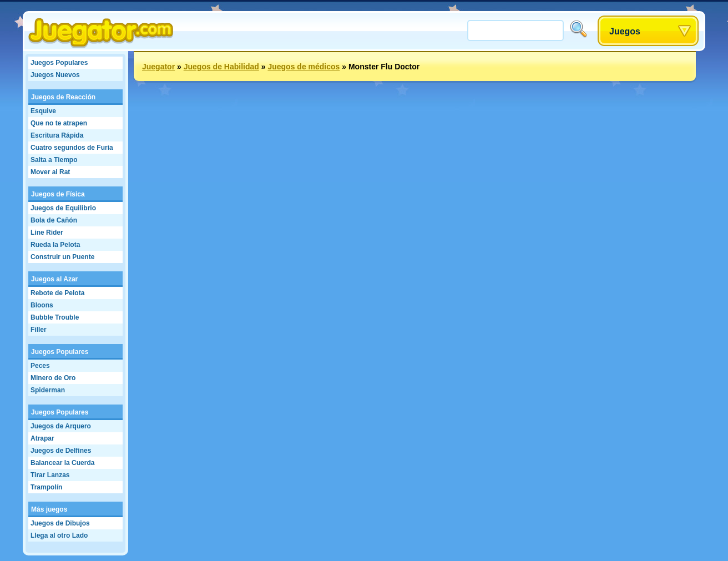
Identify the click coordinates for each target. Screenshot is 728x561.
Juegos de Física (58, 194)
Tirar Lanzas (50, 475)
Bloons (42, 305)
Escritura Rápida (57, 135)
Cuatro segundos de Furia (72, 148)
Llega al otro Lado (59, 535)
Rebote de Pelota (57, 293)
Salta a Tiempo (54, 160)
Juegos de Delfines (61, 451)
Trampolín (46, 487)
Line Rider (47, 233)
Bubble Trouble (55, 317)
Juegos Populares (59, 63)
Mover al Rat (50, 172)
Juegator (158, 67)
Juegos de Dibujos (60, 523)
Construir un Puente (62, 257)
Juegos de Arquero (61, 426)
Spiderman (48, 390)
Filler (39, 330)
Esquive (43, 111)
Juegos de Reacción (63, 97)
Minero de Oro (53, 378)
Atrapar (42, 438)
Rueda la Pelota (55, 245)
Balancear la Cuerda (62, 463)
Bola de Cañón (54, 220)
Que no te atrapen (59, 123)
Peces (40, 366)
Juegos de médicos (304, 67)
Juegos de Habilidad (221, 67)
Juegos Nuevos (55, 75)
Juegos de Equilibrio (63, 208)
